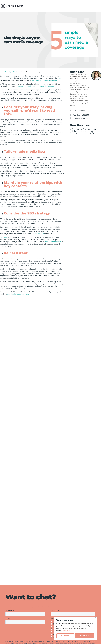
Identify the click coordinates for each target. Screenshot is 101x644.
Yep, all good (85, 636)
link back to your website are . (44, 80)
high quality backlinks (53, 242)
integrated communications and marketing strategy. (35, 86)
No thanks (65, 636)
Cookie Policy (66, 631)
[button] (98, 6)
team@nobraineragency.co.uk (18, 294)
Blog (6, 72)
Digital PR (12, 72)
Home (2, 72)
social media (39, 234)
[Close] (96, 618)
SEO (59, 78)
